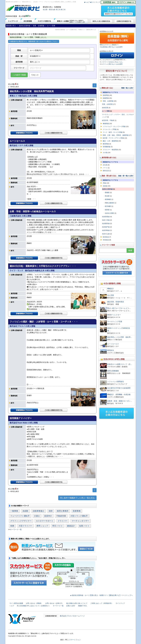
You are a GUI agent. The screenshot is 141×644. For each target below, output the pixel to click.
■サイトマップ (95, 2)
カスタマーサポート (45, 521)
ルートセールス (113, 344)
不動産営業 (61, 516)
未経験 (25, 511)
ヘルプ (12, 606)
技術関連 (106, 95)
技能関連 (106, 98)
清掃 (51, 511)
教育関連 (106, 144)
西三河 (58, 9)
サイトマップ (120, 603)
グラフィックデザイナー (21, 521)
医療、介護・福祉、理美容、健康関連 (116, 135)
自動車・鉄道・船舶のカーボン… (120, 401)
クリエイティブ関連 (110, 129)
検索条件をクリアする (110, 92)
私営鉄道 (106, 237)
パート (105, 168)
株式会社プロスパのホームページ (72, 616)
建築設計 (71, 526)
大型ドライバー (25, 526)
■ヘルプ (87, 2)
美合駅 (107, 196)
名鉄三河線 (106, 220)
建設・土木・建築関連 (110, 141)
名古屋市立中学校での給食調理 (119, 388)
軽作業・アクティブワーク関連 (113, 138)
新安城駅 (108, 206)
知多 (54, 9)
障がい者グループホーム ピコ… (119, 308)
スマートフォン (75, 640)
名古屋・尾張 (47, 9)
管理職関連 (107, 147)
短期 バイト (84, 526)
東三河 (63, 9)
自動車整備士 (38, 511)
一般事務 (14, 511)
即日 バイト (58, 526)
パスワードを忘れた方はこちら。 (113, 62)
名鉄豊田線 (106, 223)
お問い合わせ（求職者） (34, 603)
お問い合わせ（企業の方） (54, 603)
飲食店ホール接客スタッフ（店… (120, 364)
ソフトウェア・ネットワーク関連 (114, 126)
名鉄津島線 (106, 230)
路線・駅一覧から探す (126, 176)
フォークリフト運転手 (20, 516)
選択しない (35, 62)
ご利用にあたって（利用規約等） (102, 603)
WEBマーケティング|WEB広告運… (119, 329)
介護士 (37, 516)
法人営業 (111, 295)
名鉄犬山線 (106, 234)
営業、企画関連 (108, 101)
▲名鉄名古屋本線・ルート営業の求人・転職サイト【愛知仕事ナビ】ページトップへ (101, 595)
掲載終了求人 (83, 606)
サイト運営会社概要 (16, 603)
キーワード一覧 (16, 530)
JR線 (104, 183)
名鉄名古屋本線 (107, 189)
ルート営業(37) (36, 50)
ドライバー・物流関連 (110, 150)
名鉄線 (105, 186)
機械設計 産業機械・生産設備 (119, 395)
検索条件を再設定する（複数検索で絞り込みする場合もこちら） (34, 41)
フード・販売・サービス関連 (113, 132)
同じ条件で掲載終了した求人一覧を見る (77, 498)
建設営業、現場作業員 (116, 302)
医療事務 (77, 511)
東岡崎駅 (108, 199)
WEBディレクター (114, 315)
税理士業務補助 (113, 371)
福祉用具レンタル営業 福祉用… (120, 337)
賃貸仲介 (48, 516)
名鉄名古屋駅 (109, 213)
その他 (105, 152)
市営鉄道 (106, 240)
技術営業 (105, 108)
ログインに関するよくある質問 (112, 64)
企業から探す (71, 606)
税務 (12, 526)
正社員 (105, 165)
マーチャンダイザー (80, 521)
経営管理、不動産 (108, 120)
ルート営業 (106, 111)
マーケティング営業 (115, 322)
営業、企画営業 (107, 104)
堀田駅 (107, 210)
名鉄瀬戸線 (106, 227)
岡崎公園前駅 (109, 203)
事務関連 (106, 124)
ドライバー (63, 521)
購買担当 (111, 350)
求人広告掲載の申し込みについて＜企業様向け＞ (33, 606)
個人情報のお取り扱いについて (77, 603)
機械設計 (111, 289)
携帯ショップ (42, 526)
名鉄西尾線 (106, 217)
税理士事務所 (63, 511)
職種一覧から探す (127, 88)
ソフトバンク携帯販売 (116, 382)
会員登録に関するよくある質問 (112, 47)
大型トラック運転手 (79, 516)
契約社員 (106, 171)
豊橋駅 (107, 193)
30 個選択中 (35, 56)
